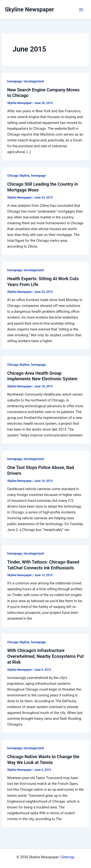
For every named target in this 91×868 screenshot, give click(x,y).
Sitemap (68, 857)
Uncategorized (34, 81)
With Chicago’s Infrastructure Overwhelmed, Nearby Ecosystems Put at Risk (45, 656)
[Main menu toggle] (81, 10)
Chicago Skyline (18, 176)
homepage (15, 81)
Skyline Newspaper (29, 9)
